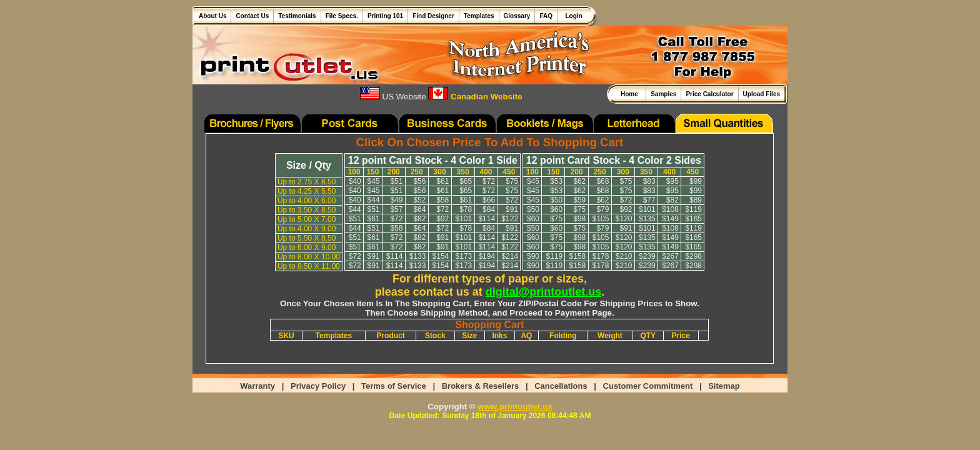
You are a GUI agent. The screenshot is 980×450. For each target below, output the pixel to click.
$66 (489, 200)
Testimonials (297, 16)
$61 (442, 181)
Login (572, 16)
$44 (373, 200)
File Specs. (342, 16)
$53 (556, 181)
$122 (510, 219)
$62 (579, 181)
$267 (670, 256)
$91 (512, 209)
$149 (670, 219)
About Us (212, 16)
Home (631, 94)
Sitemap (724, 386)
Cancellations (561, 386)
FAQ (546, 16)
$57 (396, 209)
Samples (663, 94)
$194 (487, 256)
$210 (624, 256)
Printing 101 (385, 16)
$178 (601, 256)
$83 (649, 181)
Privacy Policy (318, 386)
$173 (463, 256)
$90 (533, 256)
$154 (441, 256)
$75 (512, 181)
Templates (479, 16)
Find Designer (433, 16)
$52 (419, 200)
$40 (355, 181)
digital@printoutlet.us (544, 292)
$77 (649, 200)
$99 (696, 181)
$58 (442, 200)
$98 (579, 219)
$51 (396, 181)
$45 (373, 181)
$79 (602, 209)
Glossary (517, 16)
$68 (602, 181)
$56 (419, 181)
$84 (489, 209)
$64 (419, 209)
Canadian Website (475, 97)
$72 (489, 181)
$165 (693, 219)
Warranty (257, 386)
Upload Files (762, 94)
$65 (466, 181)
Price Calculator (709, 94)
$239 (647, 256)
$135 (647, 219)
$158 (578, 256)
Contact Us (252, 16)
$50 (556, 200)
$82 (419, 219)
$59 (579, 200)
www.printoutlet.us (515, 407)
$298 (693, 256)
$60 (556, 209)
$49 (396, 200)
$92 (442, 219)
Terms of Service (394, 386)
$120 (624, 219)
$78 (466, 209)
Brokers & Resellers (481, 386)
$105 (601, 219)
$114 (487, 219)
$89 (696, 200)
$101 (463, 219)
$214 (510, 256)
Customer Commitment (648, 386)
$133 (418, 256)
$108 (670, 209)
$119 (693, 209)
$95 (672, 181)
